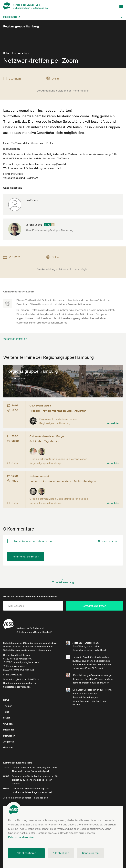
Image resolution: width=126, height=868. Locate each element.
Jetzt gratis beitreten (96, 606)
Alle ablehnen (61, 853)
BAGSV (32, 679)
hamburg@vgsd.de (56, 164)
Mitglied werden (12, 17)
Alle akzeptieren (26, 853)
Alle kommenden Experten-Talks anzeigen (26, 793)
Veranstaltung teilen (15, 339)
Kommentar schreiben (26, 556)
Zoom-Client (97, 300)
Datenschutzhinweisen (22, 837)
